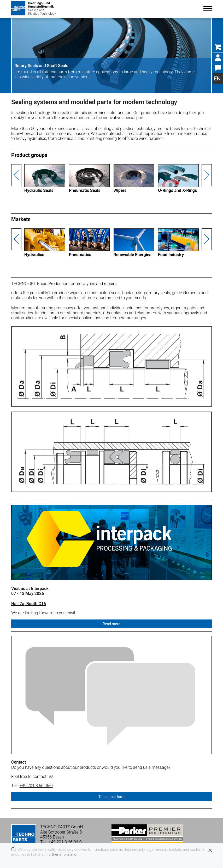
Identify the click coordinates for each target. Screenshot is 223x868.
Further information (63, 855)
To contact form (111, 797)
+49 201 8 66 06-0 (36, 786)
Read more (111, 624)
